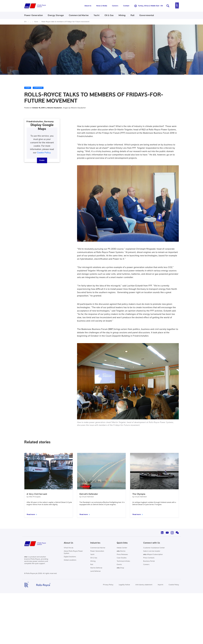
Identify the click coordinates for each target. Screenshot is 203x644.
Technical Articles (123, 561)
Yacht (92, 555)
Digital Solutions (70, 557)
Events (119, 565)
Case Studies (122, 558)
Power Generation (97, 551)
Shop (120, 568)
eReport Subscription (153, 555)
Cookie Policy (44, 153)
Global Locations (70, 560)
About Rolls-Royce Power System (73, 552)
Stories (121, 551)
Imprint (160, 585)
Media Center (122, 548)
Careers (146, 565)
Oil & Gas (94, 558)
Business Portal (149, 561)
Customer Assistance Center (154, 548)
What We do (69, 548)
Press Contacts (149, 558)
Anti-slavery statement (144, 585)
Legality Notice (124, 585)
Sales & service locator (152, 551)
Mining (93, 561)
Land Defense (95, 571)
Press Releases (122, 555)
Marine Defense (96, 568)
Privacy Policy (108, 585)
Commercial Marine (98, 548)
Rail (92, 565)
